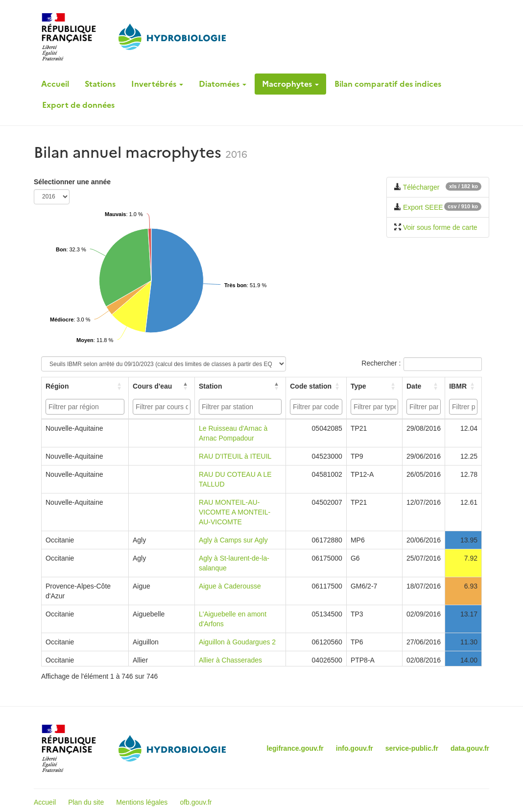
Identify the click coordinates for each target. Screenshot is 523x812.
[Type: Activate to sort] (375, 386)
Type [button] (358, 386)
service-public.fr (412, 748)
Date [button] (414, 386)
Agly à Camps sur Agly (233, 540)
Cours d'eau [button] (152, 386)
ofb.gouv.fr (196, 802)
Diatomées (223, 84)
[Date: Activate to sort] (424, 386)
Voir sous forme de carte (440, 227)
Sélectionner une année (72, 182)
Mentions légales (142, 802)
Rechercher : (381, 363)
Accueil (55, 84)
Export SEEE (423, 207)
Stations (100, 84)
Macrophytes (290, 84)
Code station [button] (311, 386)
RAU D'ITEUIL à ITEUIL (235, 456)
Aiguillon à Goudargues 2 (237, 642)
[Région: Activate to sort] (85, 386)
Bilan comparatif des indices (388, 84)
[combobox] (85, 407)
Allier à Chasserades (230, 660)
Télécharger (421, 187)
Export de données (78, 105)
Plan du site (86, 802)
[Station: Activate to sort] (240, 386)
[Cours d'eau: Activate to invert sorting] (162, 386)
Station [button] (210, 386)
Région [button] (57, 386)
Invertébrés (157, 84)
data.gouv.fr (470, 748)
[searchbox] (86, 407)
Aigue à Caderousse (230, 586)
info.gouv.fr (355, 748)
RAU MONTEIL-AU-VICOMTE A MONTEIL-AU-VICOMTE (235, 512)
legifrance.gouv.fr (295, 748)
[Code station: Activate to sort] (316, 386)
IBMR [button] (458, 386)
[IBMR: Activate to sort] (464, 386)
